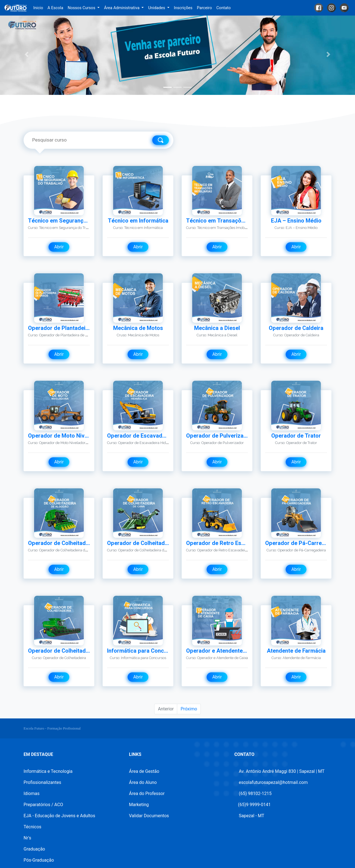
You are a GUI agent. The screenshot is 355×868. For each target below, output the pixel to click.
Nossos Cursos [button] (82, 8)
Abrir (59, 247)
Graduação (34, 849)
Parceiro (204, 8)
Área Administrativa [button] (122, 8)
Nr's (27, 838)
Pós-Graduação (39, 860)
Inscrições (183, 8)
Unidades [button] (157, 8)
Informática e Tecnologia (48, 771)
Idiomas (31, 793)
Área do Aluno (143, 782)
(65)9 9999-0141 (254, 805)
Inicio (39, 7)
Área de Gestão (144, 771)
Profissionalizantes (42, 782)
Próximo (189, 709)
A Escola (55, 8)
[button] (27, 55)
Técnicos (32, 827)
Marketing (139, 805)
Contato (224, 8)
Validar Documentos (149, 816)
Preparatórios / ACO (43, 805)
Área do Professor (147, 793)
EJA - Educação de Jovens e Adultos (59, 816)
